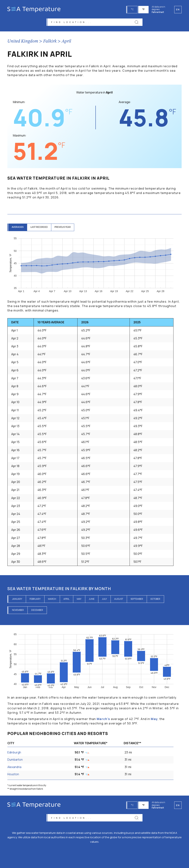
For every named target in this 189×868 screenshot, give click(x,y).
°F (144, 9)
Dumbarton (15, 760)
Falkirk (50, 42)
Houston (13, 775)
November (18, 611)
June (92, 599)
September (137, 599)
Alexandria (14, 767)
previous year (64, 228)
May (79, 599)
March (52, 599)
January (17, 599)
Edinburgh (14, 753)
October (155, 599)
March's (103, 719)
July (104, 599)
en (178, 805)
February (35, 599)
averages (18, 228)
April (66, 42)
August (119, 599)
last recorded (40, 228)
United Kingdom (23, 42)
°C (133, 9)
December (37, 611)
